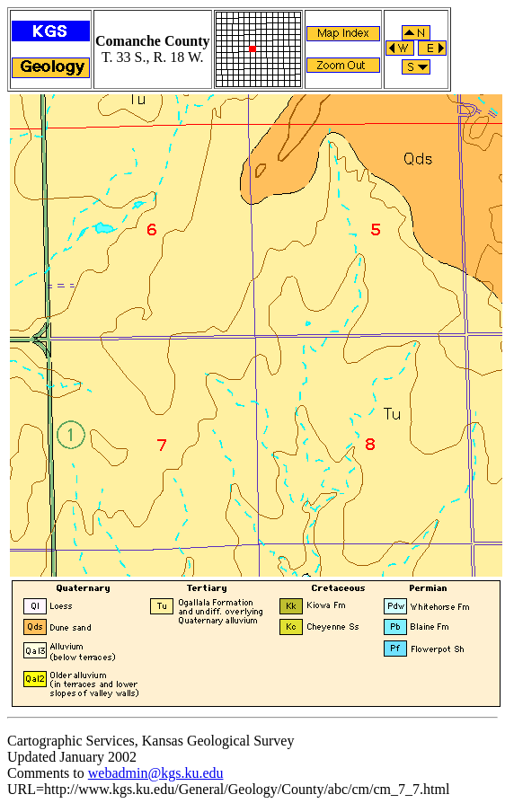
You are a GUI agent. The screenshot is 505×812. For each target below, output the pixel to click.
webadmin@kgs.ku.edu (156, 773)
